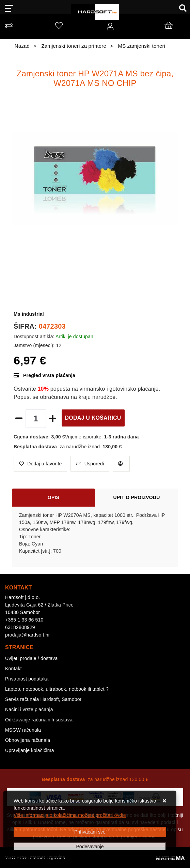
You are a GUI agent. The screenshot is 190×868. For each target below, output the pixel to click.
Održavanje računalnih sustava (39, 720)
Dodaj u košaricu (93, 418)
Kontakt (13, 669)
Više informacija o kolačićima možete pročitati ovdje (70, 815)
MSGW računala (23, 730)
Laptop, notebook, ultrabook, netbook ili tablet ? (57, 689)
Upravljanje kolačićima (30, 750)
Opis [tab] (53, 497)
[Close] (90, 832)
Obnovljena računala (28, 740)
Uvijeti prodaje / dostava (31, 658)
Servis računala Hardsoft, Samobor (43, 699)
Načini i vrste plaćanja (29, 709)
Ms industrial (29, 314)
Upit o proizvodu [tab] (137, 497)
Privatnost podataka (27, 679)
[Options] (90, 847)
